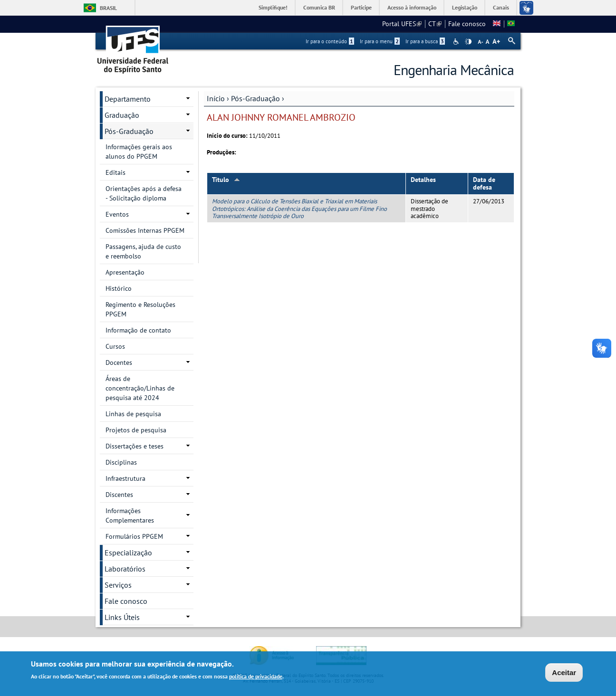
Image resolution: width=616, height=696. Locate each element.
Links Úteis (122, 617)
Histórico (119, 288)
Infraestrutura (125, 478)
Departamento (128, 99)
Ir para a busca (425, 41)
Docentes (119, 362)
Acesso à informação (412, 7)
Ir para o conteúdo (330, 41)
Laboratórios (125, 569)
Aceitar (564, 673)
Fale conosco (467, 24)
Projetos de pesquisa (136, 430)
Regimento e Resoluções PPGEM (140, 309)
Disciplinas (121, 462)
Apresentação (125, 272)
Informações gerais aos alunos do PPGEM (139, 152)
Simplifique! (273, 7)
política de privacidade (256, 677)
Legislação (465, 7)
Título (226, 180)
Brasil (108, 8)
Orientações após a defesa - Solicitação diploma (144, 193)
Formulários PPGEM (134, 536)
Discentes (119, 495)
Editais (115, 172)
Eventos (117, 214)
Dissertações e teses (135, 446)
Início (216, 98)
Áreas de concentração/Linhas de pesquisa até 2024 (140, 388)
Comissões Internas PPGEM (145, 230)
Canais (501, 7)
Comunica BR (319, 7)
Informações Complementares (130, 515)
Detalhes (423, 180)
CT (435, 24)
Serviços (118, 585)
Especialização (128, 553)
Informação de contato (138, 330)
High (468, 42)
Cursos (115, 346)
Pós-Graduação (255, 98)
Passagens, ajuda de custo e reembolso (143, 251)
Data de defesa (484, 184)
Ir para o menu (380, 41)
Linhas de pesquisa (133, 414)
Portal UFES (402, 24)
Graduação (122, 115)
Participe (361, 7)
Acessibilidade (457, 42)
